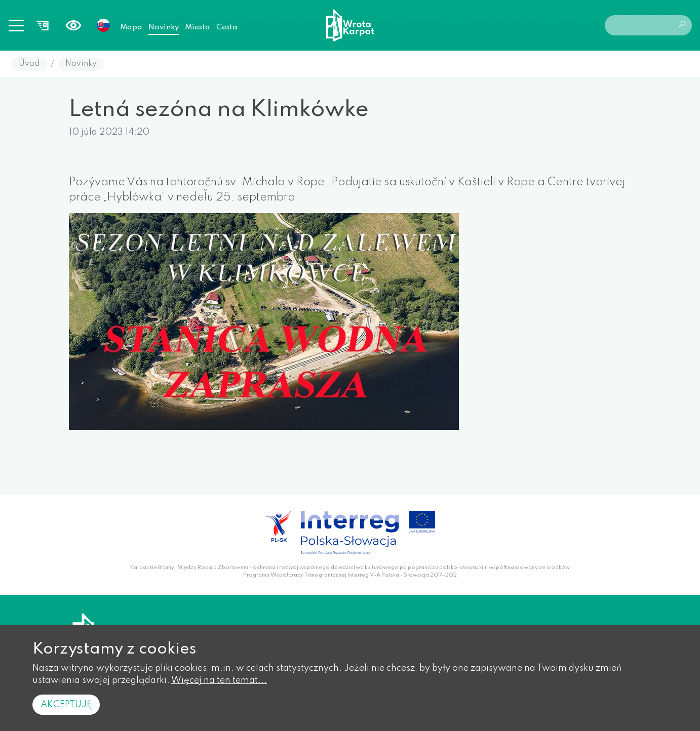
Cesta (227, 27)
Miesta (198, 27)
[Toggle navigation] (16, 25)
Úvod (29, 64)
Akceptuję (66, 705)
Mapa (131, 27)
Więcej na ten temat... (219, 680)
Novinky (164, 27)
